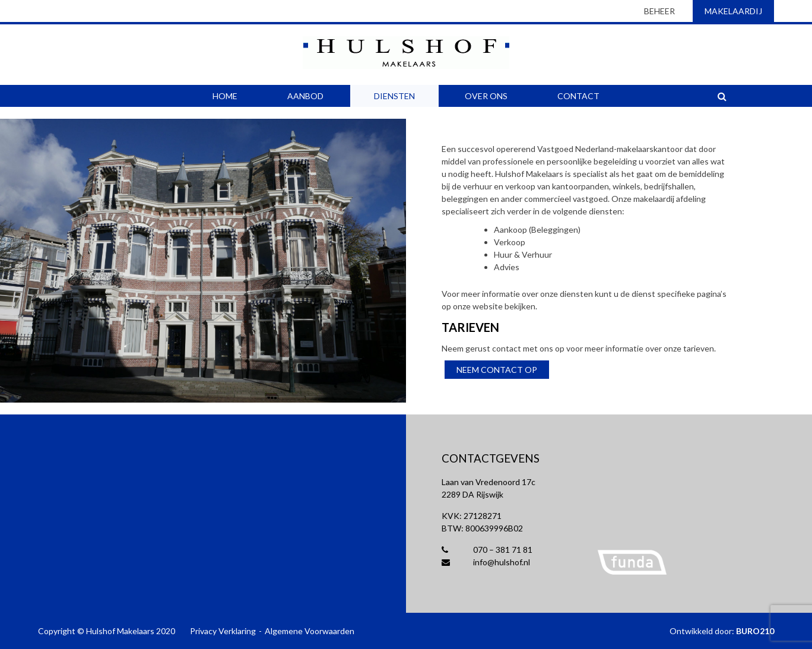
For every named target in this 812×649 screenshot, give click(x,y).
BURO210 (755, 631)
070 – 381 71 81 (487, 550)
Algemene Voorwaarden (310, 631)
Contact (578, 96)
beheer (659, 11)
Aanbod (305, 96)
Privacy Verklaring (223, 631)
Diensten (394, 96)
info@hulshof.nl (486, 562)
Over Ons (486, 96)
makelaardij (733, 11)
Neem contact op (497, 370)
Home (225, 96)
